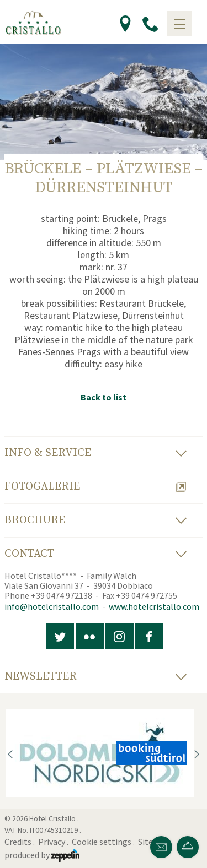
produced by (42, 855)
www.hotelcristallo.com (154, 606)
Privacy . (54, 842)
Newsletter (95, 677)
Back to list (104, 397)
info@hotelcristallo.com (52, 606)
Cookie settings (102, 842)
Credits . (20, 842)
